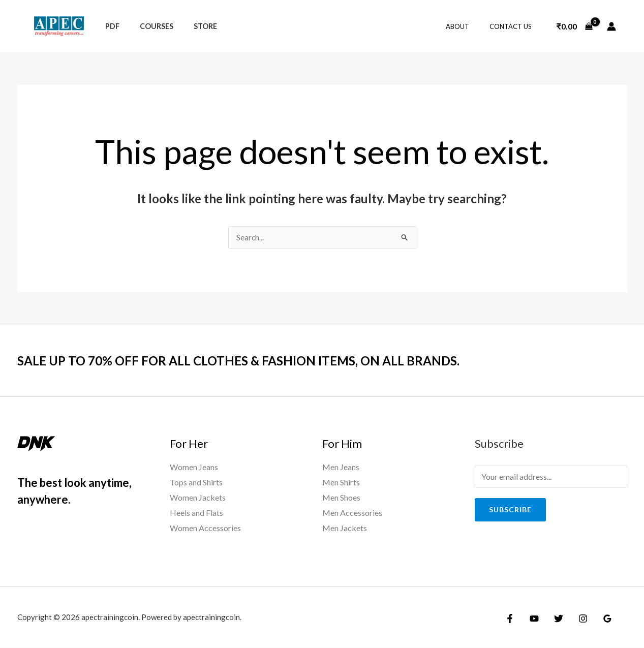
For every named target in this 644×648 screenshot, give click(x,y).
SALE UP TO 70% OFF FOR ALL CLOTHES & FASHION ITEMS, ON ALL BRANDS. (253, 361)
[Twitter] (554, 619)
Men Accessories (352, 513)
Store (191, 26)
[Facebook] (510, 619)
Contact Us (514, 26)
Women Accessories (205, 528)
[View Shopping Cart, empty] (574, 26)
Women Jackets (198, 498)
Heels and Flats (196, 513)
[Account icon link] (611, 26)
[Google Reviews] (597, 619)
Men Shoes (341, 498)
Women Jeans (194, 467)
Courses (148, 26)
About (468, 26)
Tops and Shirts (196, 483)
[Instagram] (575, 619)
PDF (109, 26)
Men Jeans (341, 467)
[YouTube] (532, 619)
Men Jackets (345, 528)
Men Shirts (341, 483)
